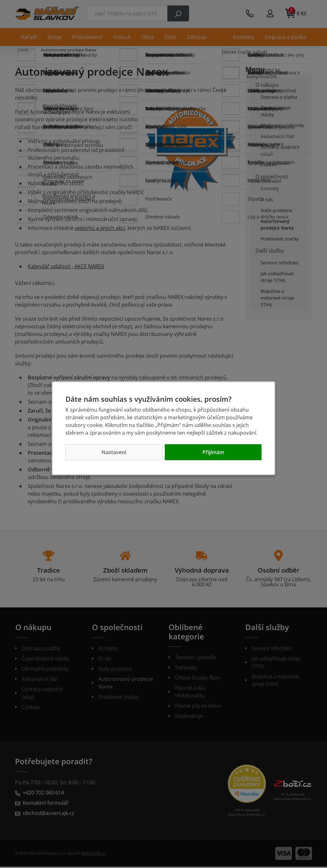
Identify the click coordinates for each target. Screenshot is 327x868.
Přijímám (213, 452)
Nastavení (114, 452)
